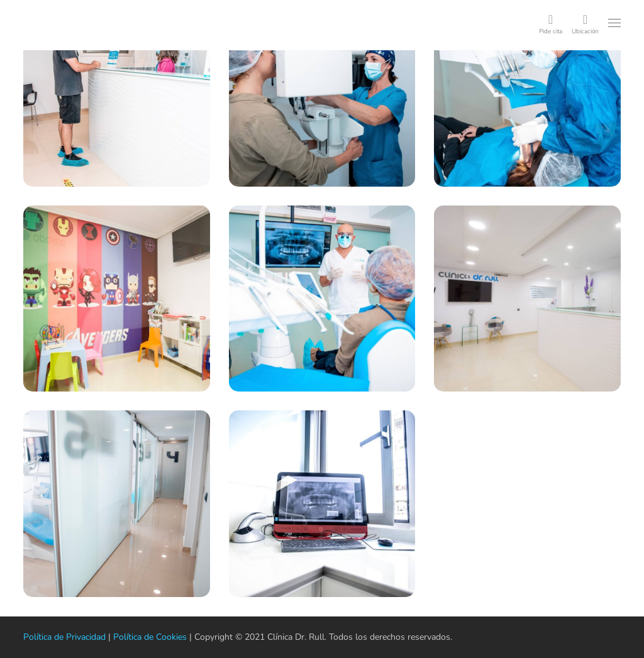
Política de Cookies (141, 637)
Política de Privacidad (62, 637)
